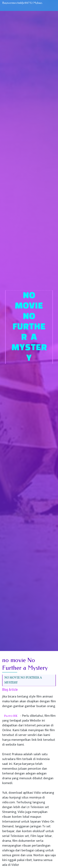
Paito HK (11, 716)
